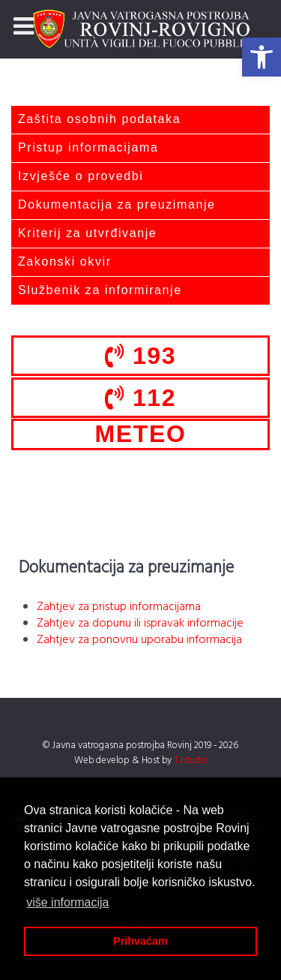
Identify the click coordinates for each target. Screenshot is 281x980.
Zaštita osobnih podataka (99, 119)
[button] (262, 57)
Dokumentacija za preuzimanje (117, 204)
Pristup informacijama (88, 147)
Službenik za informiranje (100, 290)
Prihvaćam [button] (140, 941)
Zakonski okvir (65, 262)
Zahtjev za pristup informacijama (119, 607)
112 (140, 398)
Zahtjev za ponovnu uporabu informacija (139, 640)
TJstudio (191, 761)
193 (140, 356)
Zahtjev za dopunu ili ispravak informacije (140, 624)
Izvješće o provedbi (81, 176)
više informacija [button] (67, 902)
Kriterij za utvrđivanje (87, 233)
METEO (141, 434)
